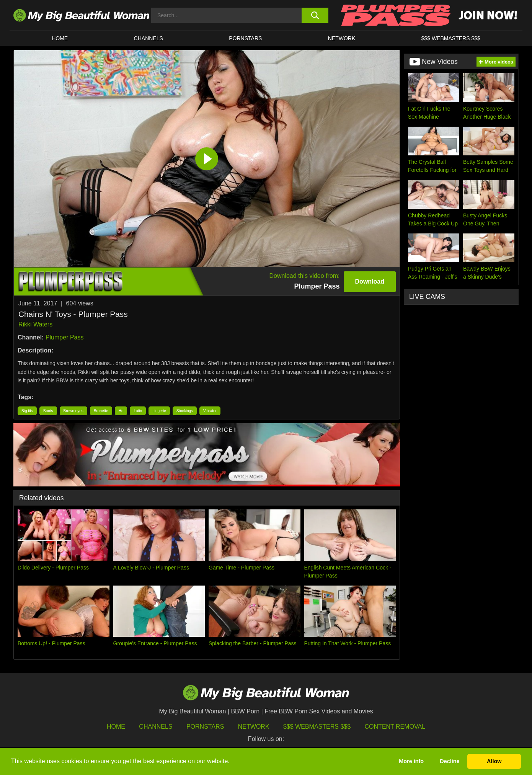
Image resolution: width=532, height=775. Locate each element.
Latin (138, 411)
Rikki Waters (35, 324)
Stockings (185, 411)
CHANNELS (149, 38)
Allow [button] (494, 761)
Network (342, 38)
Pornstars (245, 38)
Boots (48, 411)
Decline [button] (450, 761)
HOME (60, 38)
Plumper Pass (65, 337)
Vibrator (210, 411)
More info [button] (411, 761)
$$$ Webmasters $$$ (317, 727)
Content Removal (395, 727)
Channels (156, 727)
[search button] (315, 15)
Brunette (101, 411)
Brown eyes (73, 411)
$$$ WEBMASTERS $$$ (451, 38)
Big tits (27, 411)
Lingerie (159, 411)
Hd (121, 411)
